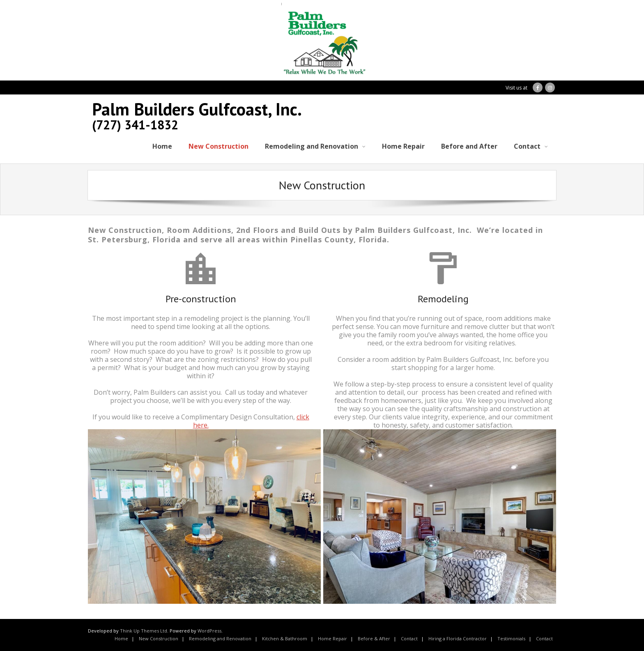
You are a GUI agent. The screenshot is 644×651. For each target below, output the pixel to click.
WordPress (209, 631)
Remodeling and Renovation (220, 638)
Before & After (374, 638)
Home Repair (332, 638)
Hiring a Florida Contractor (458, 638)
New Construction (159, 638)
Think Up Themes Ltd (144, 631)
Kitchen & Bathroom (285, 638)
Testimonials (511, 638)
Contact (409, 638)
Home (121, 638)
